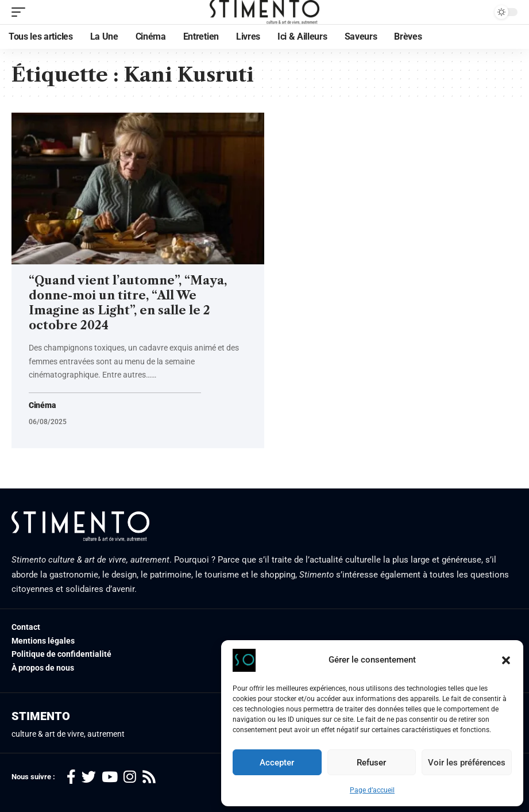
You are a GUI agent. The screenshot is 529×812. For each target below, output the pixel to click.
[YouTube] (110, 777)
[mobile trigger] (21, 12)
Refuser (371, 763)
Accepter (277, 763)
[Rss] (149, 777)
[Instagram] (130, 777)
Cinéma (42, 405)
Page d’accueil (372, 790)
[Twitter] (89, 777)
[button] (506, 660)
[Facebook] (71, 777)
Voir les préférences (467, 763)
